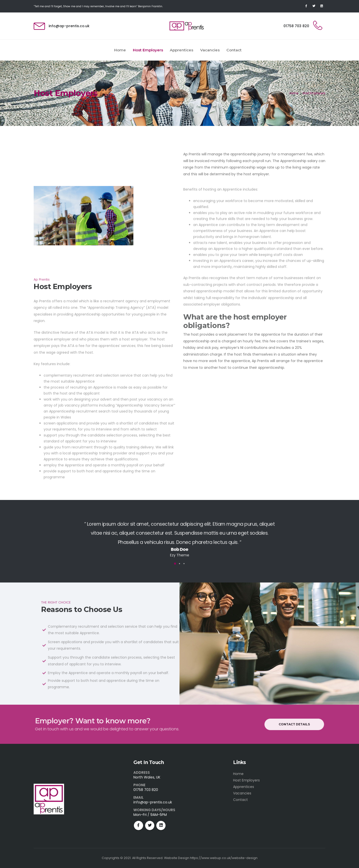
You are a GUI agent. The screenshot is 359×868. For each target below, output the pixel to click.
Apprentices (181, 50)
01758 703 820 (296, 26)
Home (120, 50)
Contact (234, 50)
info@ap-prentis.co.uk (69, 26)
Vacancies (210, 50)
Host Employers (148, 50)
